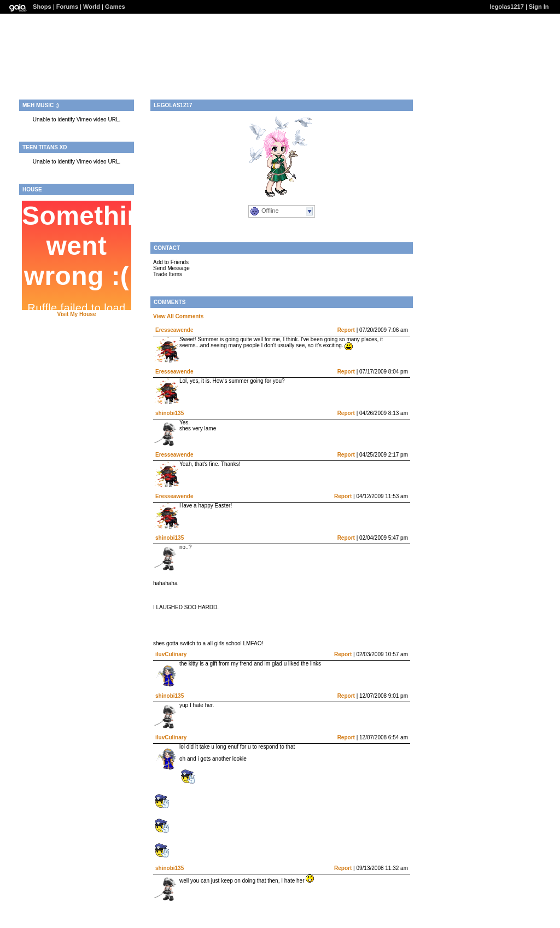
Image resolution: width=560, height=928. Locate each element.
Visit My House (77, 314)
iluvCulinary (171, 654)
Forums (67, 7)
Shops (42, 7)
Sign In (539, 7)
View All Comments (178, 316)
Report (346, 330)
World (92, 7)
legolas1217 (506, 7)
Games (115, 7)
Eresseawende (174, 330)
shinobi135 (170, 413)
